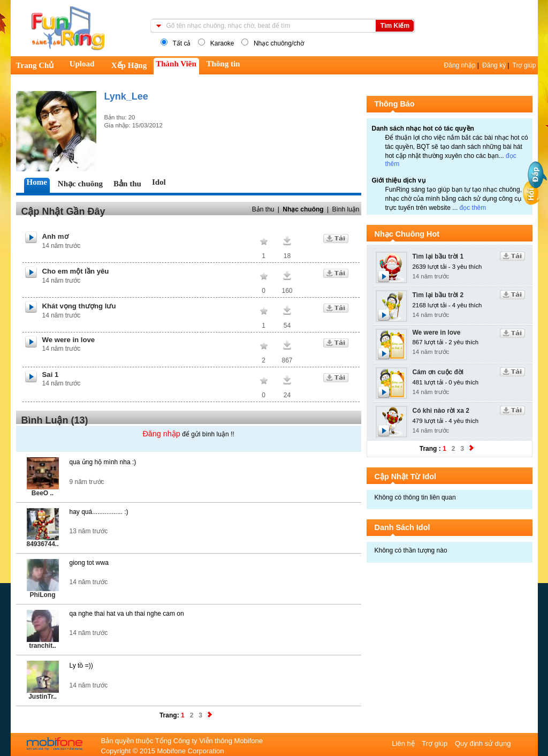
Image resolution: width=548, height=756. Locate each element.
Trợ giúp (524, 65)
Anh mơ (55, 236)
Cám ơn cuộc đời (438, 372)
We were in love (69, 340)
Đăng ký (494, 65)
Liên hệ (404, 743)
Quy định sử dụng (483, 743)
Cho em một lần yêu (76, 271)
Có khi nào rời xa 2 (441, 411)
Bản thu (263, 209)
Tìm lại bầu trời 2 (438, 295)
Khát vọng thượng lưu (79, 306)
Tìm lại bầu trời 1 (438, 256)
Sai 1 (51, 375)
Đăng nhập (460, 65)
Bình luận (345, 209)
